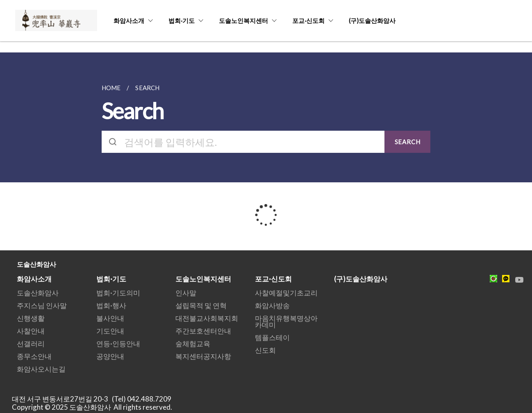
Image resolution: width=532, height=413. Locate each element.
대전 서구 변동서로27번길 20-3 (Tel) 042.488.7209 (94, 399)
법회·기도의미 (118, 293)
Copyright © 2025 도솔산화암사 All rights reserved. (92, 407)
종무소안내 (34, 356)
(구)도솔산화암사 (372, 20)
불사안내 (110, 318)
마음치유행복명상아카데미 (286, 321)
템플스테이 (272, 337)
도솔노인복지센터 (243, 20)
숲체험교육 (193, 344)
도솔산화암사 (38, 293)
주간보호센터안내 (203, 331)
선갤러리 (31, 344)
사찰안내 (31, 331)
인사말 (186, 293)
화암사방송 (272, 305)
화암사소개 (129, 20)
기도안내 (110, 331)
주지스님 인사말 (42, 305)
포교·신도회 (308, 20)
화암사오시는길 (41, 369)
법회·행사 (111, 305)
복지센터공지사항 (203, 356)
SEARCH (408, 142)
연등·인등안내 (118, 344)
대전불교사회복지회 (207, 318)
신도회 (265, 350)
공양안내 (110, 356)
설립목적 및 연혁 (201, 305)
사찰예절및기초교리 (286, 293)
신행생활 (31, 318)
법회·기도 (182, 20)
